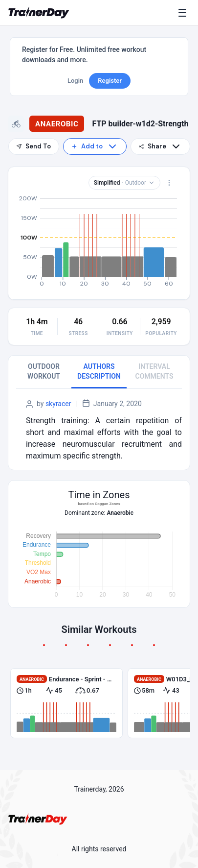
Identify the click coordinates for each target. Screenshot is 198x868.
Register (110, 81)
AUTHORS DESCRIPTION (99, 371)
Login (75, 81)
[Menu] (184, 13)
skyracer (58, 404)
